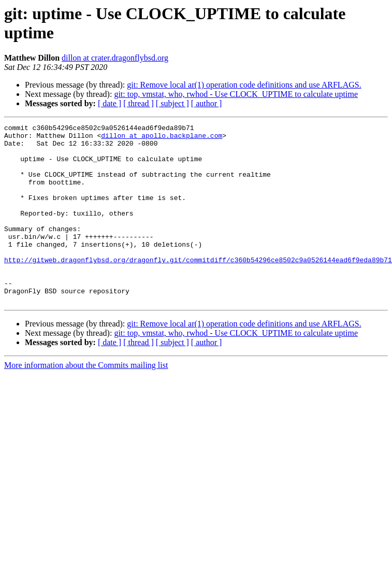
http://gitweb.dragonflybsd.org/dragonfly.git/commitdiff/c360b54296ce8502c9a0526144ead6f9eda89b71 (198, 288)
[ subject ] (172, 103)
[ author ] (207, 103)
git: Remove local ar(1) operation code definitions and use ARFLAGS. (244, 85)
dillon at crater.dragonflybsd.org (115, 58)
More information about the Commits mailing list (86, 401)
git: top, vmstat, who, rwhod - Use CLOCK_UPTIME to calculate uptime (236, 94)
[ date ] (110, 103)
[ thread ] (139, 103)
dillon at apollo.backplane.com (162, 138)
